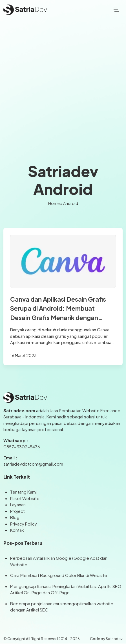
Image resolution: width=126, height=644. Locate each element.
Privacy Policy (24, 524)
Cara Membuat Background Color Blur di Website (59, 575)
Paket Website (25, 498)
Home (54, 203)
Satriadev (114, 638)
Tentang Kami (23, 492)
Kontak (17, 530)
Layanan (18, 504)
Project (17, 511)
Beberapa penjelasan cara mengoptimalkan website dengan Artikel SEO (62, 607)
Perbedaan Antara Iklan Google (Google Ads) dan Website (59, 561)
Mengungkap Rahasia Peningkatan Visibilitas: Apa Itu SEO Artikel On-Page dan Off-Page (66, 589)
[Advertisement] (63, 86)
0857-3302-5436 (22, 447)
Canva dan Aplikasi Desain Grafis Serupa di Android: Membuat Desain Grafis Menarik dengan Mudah (58, 309)
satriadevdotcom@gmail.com (33, 464)
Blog (15, 517)
